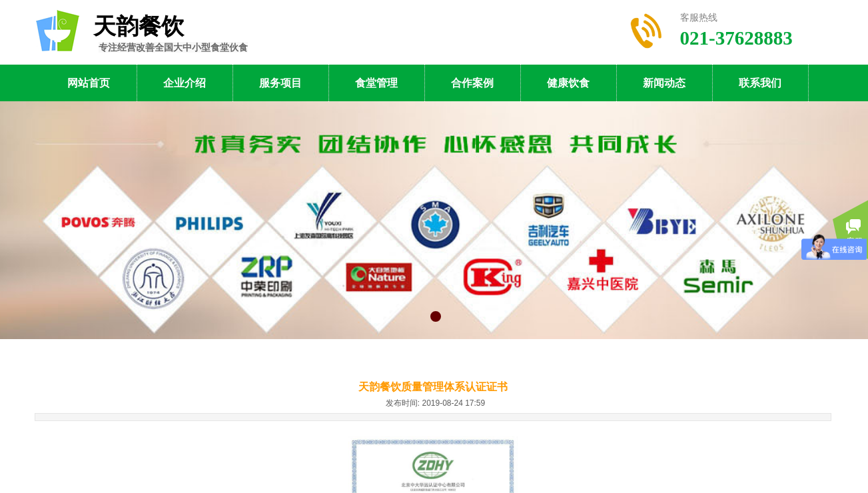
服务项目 (280, 83)
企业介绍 (185, 83)
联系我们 (760, 83)
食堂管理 (376, 83)
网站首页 (89, 83)
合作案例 (472, 83)
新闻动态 (664, 83)
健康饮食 (568, 83)
